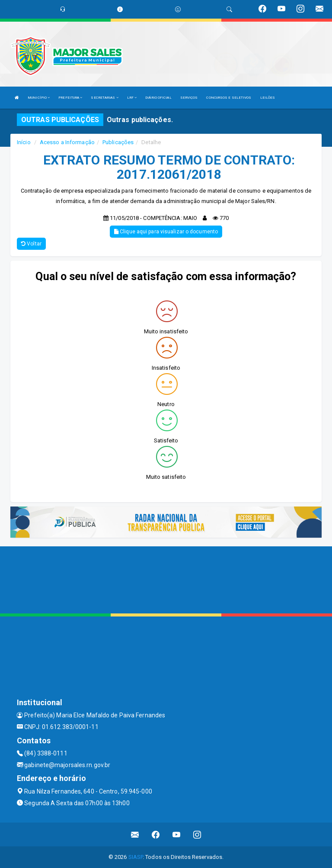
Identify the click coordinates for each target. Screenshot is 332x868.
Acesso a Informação (67, 142)
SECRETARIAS (104, 98)
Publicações (118, 142)
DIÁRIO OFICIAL (158, 98)
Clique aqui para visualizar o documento (166, 232)
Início (24, 142)
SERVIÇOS (189, 98)
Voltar (31, 244)
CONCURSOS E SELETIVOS (229, 98)
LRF (132, 98)
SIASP (136, 857)
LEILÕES (268, 98)
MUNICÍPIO (39, 98)
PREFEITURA (70, 98)
